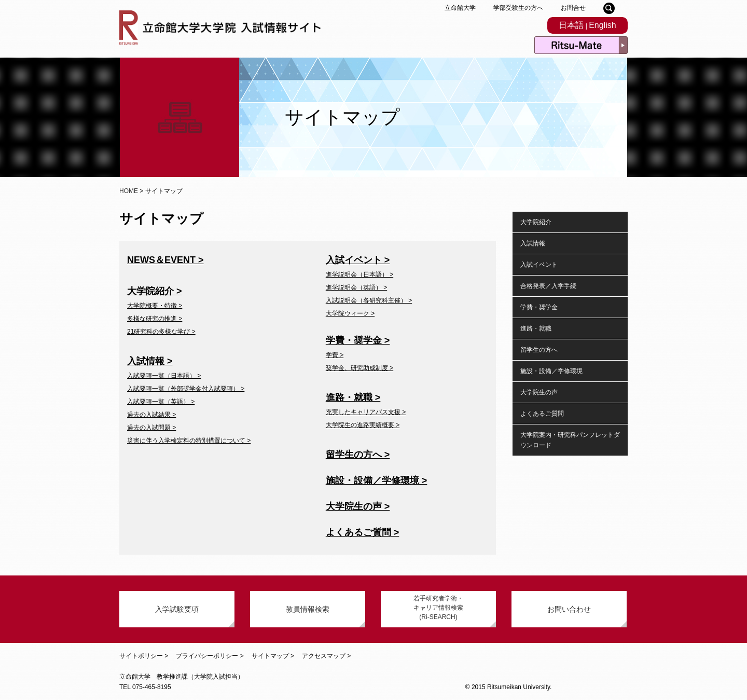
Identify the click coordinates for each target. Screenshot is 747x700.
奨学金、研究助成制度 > (359, 368)
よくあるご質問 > (363, 532)
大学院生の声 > (358, 506)
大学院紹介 (536, 222)
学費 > (335, 355)
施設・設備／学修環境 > (377, 481)
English (602, 25)
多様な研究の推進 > (155, 319)
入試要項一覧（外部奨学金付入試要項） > (186, 389)
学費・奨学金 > (358, 340)
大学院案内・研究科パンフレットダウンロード (570, 440)
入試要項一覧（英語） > (161, 402)
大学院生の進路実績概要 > (363, 425)
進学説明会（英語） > (356, 287)
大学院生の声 (539, 392)
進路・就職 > (353, 397)
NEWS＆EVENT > (165, 260)
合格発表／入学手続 (548, 286)
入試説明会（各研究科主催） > (369, 300)
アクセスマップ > (326, 656)
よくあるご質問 (542, 414)
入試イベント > (358, 260)
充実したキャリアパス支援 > (366, 412)
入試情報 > (150, 361)
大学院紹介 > (155, 291)
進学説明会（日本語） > (359, 274)
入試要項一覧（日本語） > (164, 376)
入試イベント (539, 265)
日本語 (571, 25)
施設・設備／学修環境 (551, 371)
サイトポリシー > (144, 656)
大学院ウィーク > (350, 313)
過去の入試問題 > (151, 428)
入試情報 (533, 243)
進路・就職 (536, 328)
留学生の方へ (539, 350)
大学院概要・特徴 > (155, 306)
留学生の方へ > (358, 455)
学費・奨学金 (539, 307)
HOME (129, 191)
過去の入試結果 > (151, 415)
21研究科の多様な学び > (161, 332)
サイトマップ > (273, 656)
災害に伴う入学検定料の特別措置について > (189, 441)
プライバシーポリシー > (210, 656)
